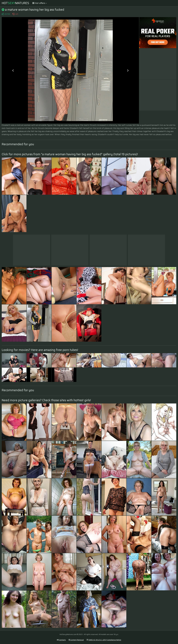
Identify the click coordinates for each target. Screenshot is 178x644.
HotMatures (15, 3)
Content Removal (76, 640)
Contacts (61, 640)
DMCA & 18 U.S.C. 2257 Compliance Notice (104, 640)
